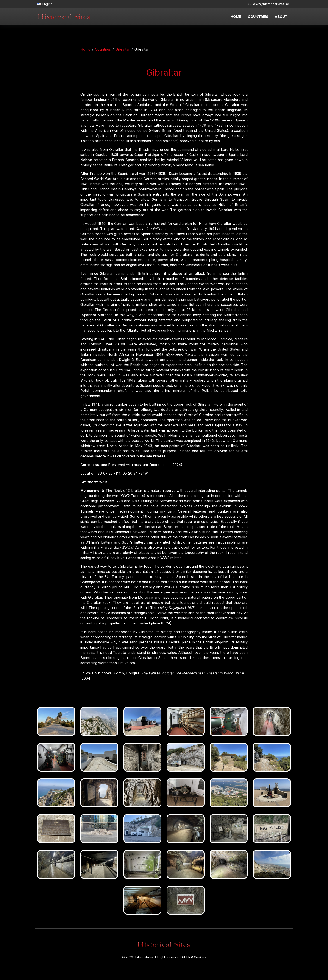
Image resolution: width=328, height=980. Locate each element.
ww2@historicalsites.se (268, 4)
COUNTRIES (258, 17)
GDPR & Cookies (194, 957)
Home (85, 49)
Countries (103, 49)
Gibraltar (123, 49)
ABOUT (281, 17)
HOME (236, 17)
